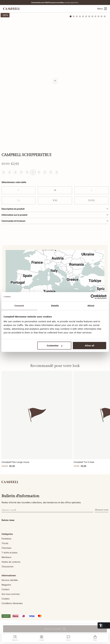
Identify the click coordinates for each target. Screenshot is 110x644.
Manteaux (6, 557)
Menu (102, 9)
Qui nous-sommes (11, 594)
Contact (5, 589)
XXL (55, 200)
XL (19, 200)
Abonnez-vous (102, 510)
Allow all (89, 346)
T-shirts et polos (9, 552)
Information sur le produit (55, 215)
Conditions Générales (12, 603)
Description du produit (55, 209)
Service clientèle (10, 580)
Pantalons (6, 539)
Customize (54, 346)
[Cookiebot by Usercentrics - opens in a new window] (93, 297)
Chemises (6, 548)
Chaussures (7, 566)
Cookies (6, 599)
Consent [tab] (19, 306)
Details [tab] (55, 306)
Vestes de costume (11, 562)
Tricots (5, 543)
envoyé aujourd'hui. (55, 2)
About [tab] (91, 306)
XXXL (92, 200)
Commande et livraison (55, 221)
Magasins (6, 585)
